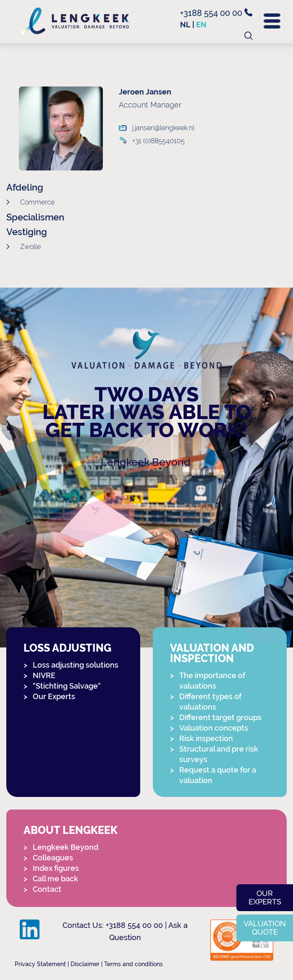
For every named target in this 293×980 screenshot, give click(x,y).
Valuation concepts (214, 728)
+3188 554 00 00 (216, 13)
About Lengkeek (71, 830)
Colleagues (53, 858)
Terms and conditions (133, 964)
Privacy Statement (40, 964)
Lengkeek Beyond (146, 462)
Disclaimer (85, 964)
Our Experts (54, 696)
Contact (47, 889)
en (201, 25)
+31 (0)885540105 (157, 141)
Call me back (55, 879)
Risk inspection (206, 738)
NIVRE (44, 675)
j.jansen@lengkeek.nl (157, 128)
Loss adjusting (67, 648)
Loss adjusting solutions (76, 665)
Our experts (265, 897)
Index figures (56, 868)
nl (185, 25)
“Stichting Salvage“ (67, 686)
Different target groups (220, 717)
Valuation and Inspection (212, 653)
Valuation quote (265, 928)
